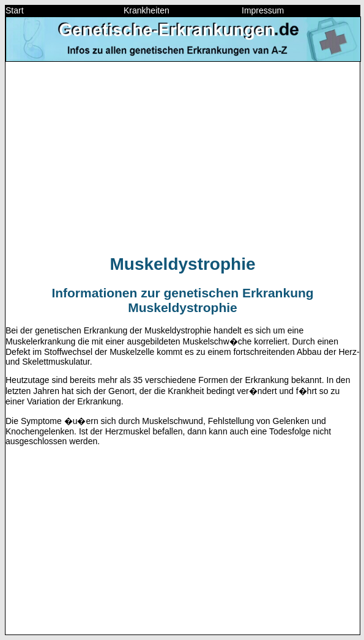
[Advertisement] (183, 157)
